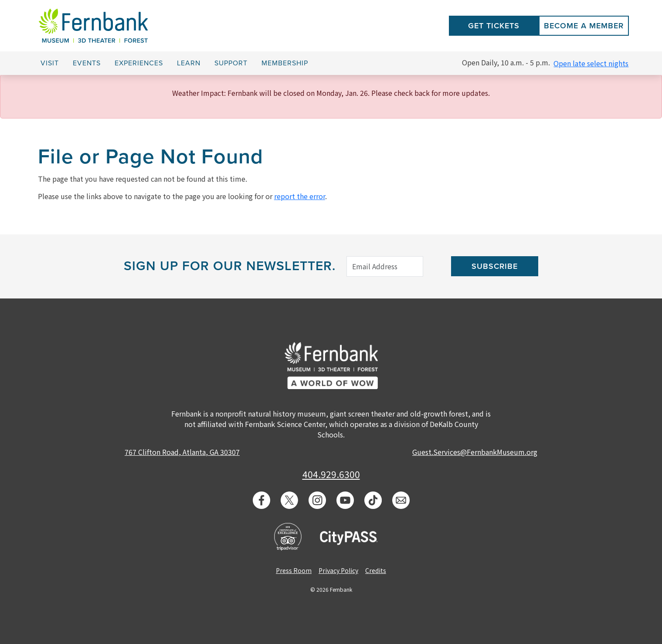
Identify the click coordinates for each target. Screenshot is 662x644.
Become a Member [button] (584, 26)
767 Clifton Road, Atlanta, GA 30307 (182, 452)
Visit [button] (50, 63)
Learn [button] (189, 63)
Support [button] (231, 63)
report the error (300, 196)
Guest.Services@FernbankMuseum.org (475, 452)
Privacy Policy (338, 570)
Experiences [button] (139, 63)
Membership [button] (285, 63)
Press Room (294, 570)
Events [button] (87, 63)
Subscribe (495, 266)
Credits (376, 570)
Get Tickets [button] (494, 26)
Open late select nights (591, 63)
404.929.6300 (331, 474)
